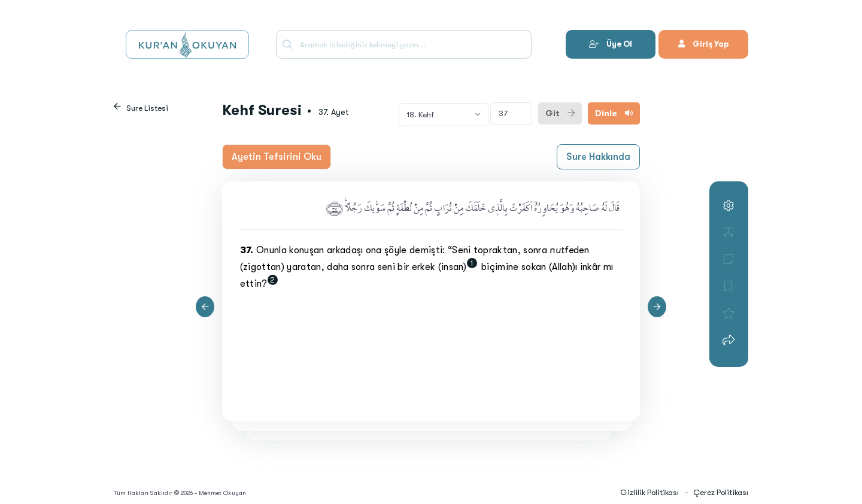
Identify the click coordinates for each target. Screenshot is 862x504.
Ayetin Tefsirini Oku (277, 157)
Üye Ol (611, 44)
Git (560, 113)
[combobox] (444, 114)
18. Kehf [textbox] (421, 115)
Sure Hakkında (598, 157)
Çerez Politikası (721, 492)
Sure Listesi (147, 108)
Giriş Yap (703, 44)
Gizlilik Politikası (649, 492)
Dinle (614, 113)
